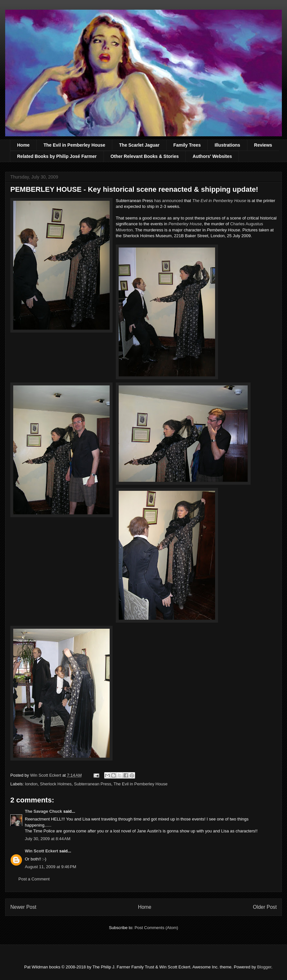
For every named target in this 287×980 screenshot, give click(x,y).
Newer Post (23, 907)
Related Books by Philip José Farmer (57, 156)
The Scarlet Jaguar (139, 145)
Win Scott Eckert (41, 851)
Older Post (265, 907)
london (31, 784)
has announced (168, 201)
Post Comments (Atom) (156, 928)
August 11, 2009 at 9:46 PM (50, 867)
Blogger (264, 967)
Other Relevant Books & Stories (145, 156)
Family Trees (187, 145)
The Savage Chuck (44, 811)
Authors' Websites (212, 156)
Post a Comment (34, 879)
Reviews (263, 145)
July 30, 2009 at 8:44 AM (48, 839)
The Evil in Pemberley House (74, 145)
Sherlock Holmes (56, 784)
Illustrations (227, 145)
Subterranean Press (93, 784)
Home (23, 145)
